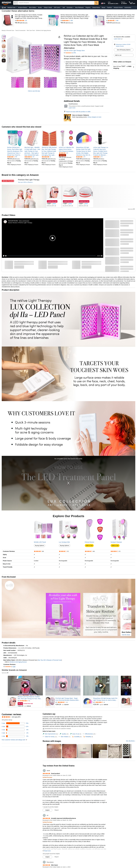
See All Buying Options (124, 50)
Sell (64, 8)
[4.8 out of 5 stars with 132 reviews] (29, 21)
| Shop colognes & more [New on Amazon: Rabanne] (94, 117)
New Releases (79, 8)
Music (103, 8)
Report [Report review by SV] (57, 857)
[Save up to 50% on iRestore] (25, 182)
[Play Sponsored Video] (25, 686)
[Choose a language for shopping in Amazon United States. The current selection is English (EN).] (103, 3)
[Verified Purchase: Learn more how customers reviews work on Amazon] (47, 777)
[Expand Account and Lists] (119, 4)
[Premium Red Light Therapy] (29, 180)
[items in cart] (132, 3)
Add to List (118, 55)
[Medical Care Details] (16, 8)
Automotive (128, 8)
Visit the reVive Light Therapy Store (74, 51)
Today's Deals (48, 8)
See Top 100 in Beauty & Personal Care (50, 660)
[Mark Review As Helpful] (47, 810)
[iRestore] (8, 181)
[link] (17, 23)
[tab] (50, 734)
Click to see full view (34, 91)
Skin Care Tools (31, 30)
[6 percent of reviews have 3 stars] (15, 730)
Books (40, 8)
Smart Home (96, 8)
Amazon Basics (23, 8)
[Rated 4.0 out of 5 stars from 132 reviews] (68, 702)
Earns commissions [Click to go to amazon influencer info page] (24, 221)
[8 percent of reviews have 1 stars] (15, 736)
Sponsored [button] (131, 209)
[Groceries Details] (73, 8)
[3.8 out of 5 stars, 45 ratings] (98, 157)
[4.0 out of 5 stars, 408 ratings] (12, 157)
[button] (4, 8)
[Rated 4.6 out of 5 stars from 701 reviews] (30, 701)
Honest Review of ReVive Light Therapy (20, 223)
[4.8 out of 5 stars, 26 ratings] (46, 157)
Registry (88, 8)
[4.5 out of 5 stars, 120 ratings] (29, 157)
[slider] (51, 256)
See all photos (130, 741)
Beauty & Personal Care (8, 30)
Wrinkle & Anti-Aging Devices (44, 30)
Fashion (110, 8)
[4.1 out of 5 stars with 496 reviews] (121, 21)
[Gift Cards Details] (61, 8)
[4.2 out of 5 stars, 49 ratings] (81, 157)
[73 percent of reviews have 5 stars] (15, 723)
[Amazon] (7, 3)
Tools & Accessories (20, 30)
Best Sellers (33, 8)
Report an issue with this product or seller (77, 112)
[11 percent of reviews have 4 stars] (15, 726)
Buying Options (40, 546)
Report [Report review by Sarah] (57, 810)
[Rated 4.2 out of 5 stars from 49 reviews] (105, 702)
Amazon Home (118, 8)
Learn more (72, 108)
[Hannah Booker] (13, 221)
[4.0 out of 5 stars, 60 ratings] (63, 153)
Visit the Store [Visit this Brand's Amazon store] (126, 635)
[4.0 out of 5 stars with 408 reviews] (75, 21)
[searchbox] (56, 3)
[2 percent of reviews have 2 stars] (15, 733)
